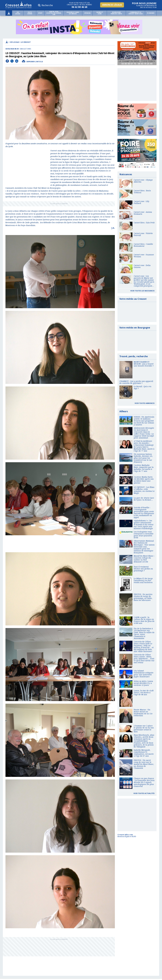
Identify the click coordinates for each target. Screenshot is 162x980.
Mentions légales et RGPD (127, 837)
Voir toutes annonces (145, 403)
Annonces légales (112, 5)
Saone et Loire (100, 13)
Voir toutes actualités (144, 793)
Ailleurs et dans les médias (73, 13)
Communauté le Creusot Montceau (135, 13)
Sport (40, 13)
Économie (151, 13)
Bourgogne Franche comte (116, 13)
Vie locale (18, 13)
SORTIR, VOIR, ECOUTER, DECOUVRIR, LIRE (54, 13)
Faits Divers (30, 13)
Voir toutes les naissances (142, 291)
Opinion (87, 13)
